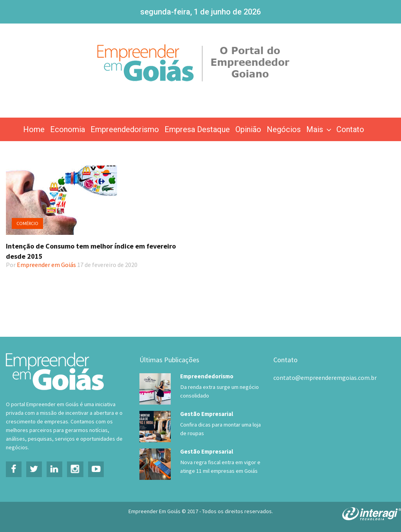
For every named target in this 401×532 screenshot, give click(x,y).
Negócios (284, 129)
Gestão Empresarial (207, 414)
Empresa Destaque (197, 129)
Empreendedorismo (125, 129)
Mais (320, 129)
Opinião (248, 129)
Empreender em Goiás (46, 265)
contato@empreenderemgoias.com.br (325, 378)
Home (34, 129)
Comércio (27, 223)
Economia (68, 129)
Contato (350, 129)
